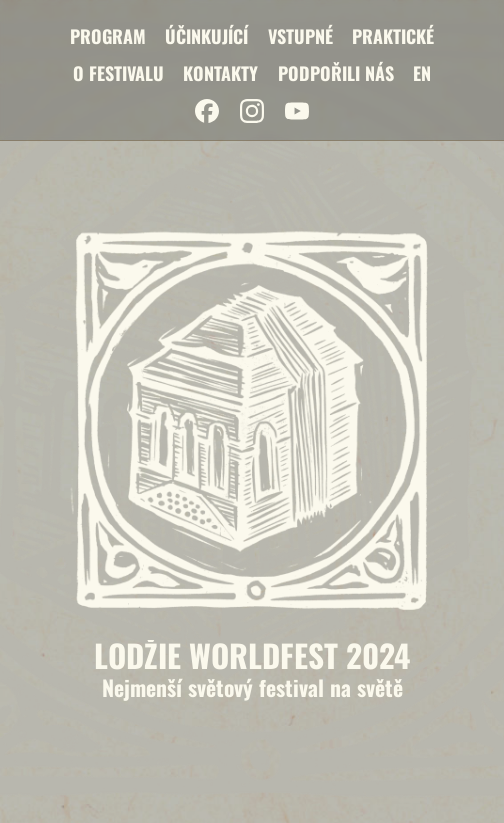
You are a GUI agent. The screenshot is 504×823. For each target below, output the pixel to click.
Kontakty (220, 73)
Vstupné (300, 36)
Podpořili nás (336, 73)
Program (108, 36)
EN (422, 73)
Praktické (393, 36)
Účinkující (206, 36)
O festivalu (118, 73)
